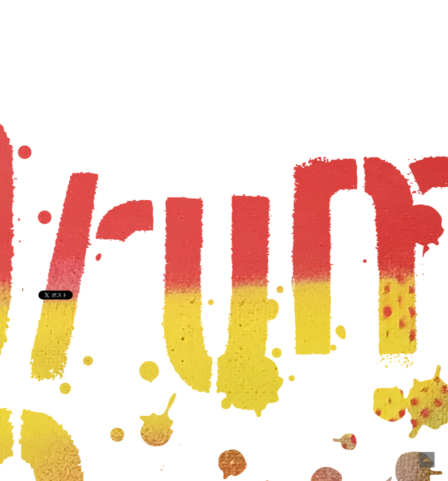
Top (427, 460)
